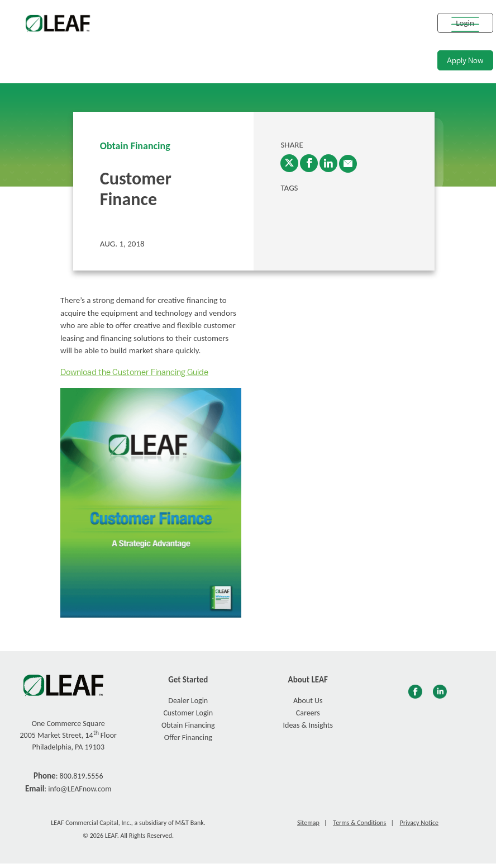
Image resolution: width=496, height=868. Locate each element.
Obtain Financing (135, 146)
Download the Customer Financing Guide (134, 373)
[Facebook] (309, 163)
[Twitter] (289, 163)
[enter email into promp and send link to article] (348, 164)
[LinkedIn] (328, 163)
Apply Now (465, 61)
